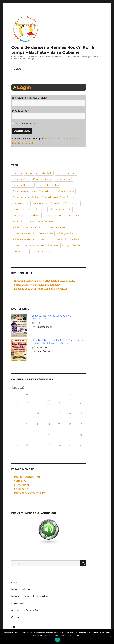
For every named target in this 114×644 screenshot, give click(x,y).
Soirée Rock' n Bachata (66, 239)
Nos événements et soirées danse (31, 596)
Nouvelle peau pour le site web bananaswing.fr (40, 289)
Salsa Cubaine (45, 221)
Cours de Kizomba (23, 185)
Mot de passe (21, 111)
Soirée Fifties (46, 233)
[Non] (110, 636)
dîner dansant (71, 203)
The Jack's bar (20, 251)
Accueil (15, 582)
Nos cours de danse (23, 589)
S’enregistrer (22, 485)
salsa (31, 221)
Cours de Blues (21, 179)
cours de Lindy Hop (48, 185)
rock (77, 215)
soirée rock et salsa (23, 245)
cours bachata (44, 173)
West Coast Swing (42, 251)
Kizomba (55, 209)
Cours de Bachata (66, 173)
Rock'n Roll (19, 221)
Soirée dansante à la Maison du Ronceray (37, 285)
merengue (50, 215)
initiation (41, 209)
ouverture (65, 215)
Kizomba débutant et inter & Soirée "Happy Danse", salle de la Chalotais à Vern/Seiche (58, 342)
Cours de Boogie (43, 179)
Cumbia (56, 203)
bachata (17, 173)
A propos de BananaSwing (26, 610)
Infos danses (18, 603)
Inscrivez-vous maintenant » (62, 139)
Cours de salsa (66, 191)
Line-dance (34, 215)
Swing (65, 245)
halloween (27, 209)
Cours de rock (47, 191)
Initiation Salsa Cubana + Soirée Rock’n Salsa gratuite (45, 281)
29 (59, 445)
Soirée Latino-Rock (23, 239)
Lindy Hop (18, 215)
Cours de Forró (64, 179)
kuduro (67, 209)
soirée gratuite (65, 233)
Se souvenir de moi (25, 124)
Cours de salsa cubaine (26, 197)
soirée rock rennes (48, 245)
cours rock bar (40, 203)
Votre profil (21, 481)
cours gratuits (20, 203)
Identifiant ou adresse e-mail (30, 98)
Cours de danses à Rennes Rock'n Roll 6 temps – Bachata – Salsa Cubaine (53, 50)
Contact (16, 617)
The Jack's (78, 245)
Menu (17, 69)
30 (49, 403)
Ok (58, 640)
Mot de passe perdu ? (24, 143)
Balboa (29, 173)
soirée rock (44, 239)
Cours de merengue (24, 191)
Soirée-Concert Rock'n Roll (28, 227)
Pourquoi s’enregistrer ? (28, 477)
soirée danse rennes (24, 233)
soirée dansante (56, 227)
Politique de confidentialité (30, 493)
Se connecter (22, 489)
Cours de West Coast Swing (58, 197)
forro (15, 209)
